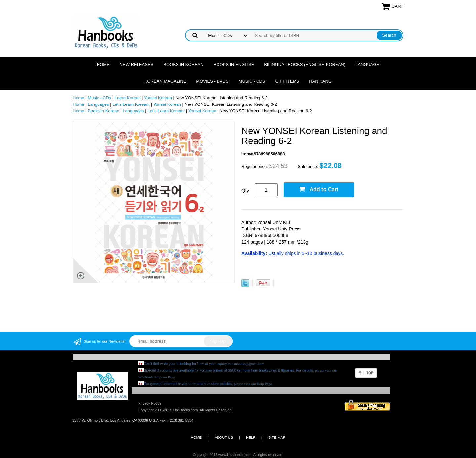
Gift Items (287, 81)
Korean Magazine (165, 81)
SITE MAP (277, 437)
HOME (196, 437)
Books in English (234, 65)
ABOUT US (224, 437)
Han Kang (320, 81)
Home (103, 65)
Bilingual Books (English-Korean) (305, 65)
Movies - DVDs (212, 81)
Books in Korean (183, 65)
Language (367, 65)
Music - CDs (252, 81)
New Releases (137, 65)
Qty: (246, 191)
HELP (251, 437)
